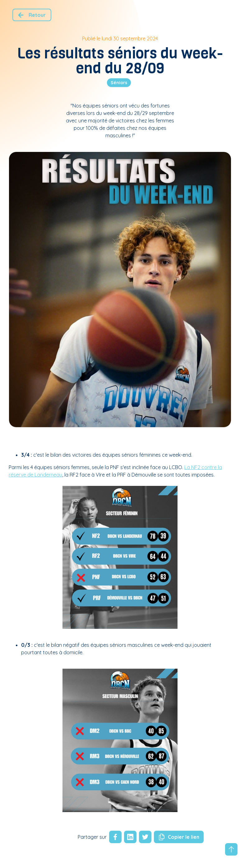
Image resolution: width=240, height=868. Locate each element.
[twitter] (144, 837)
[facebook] (115, 837)
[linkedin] (129, 837)
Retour (31, 15)
